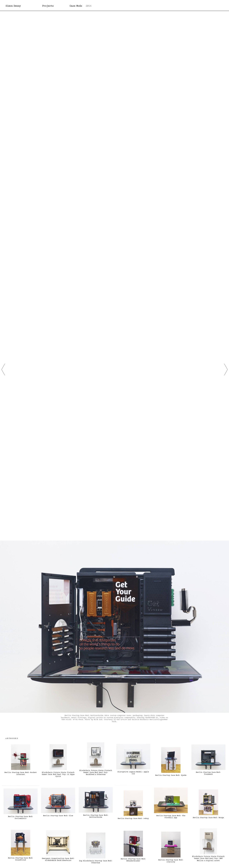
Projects (48, 6)
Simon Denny (13, 6)
